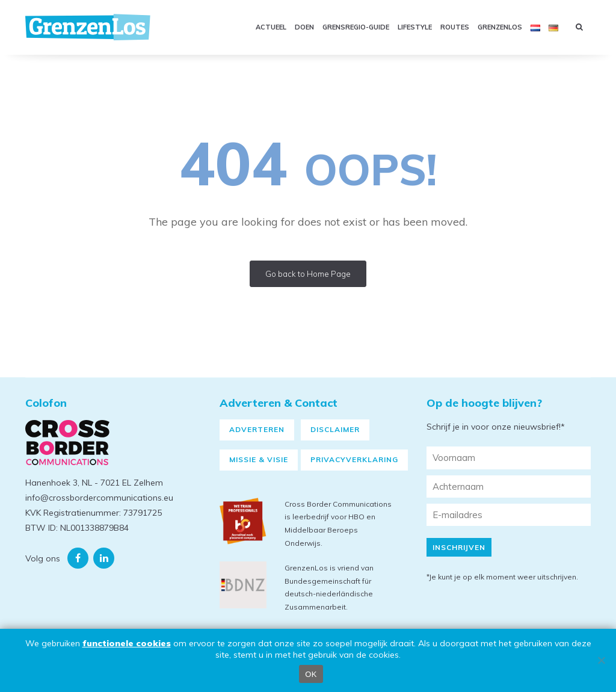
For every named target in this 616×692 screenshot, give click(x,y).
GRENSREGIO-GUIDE (356, 27)
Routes (455, 27)
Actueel (271, 27)
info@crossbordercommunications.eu (99, 498)
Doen (304, 27)
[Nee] (601, 660)
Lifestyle (415, 27)
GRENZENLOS (500, 27)
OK (311, 674)
